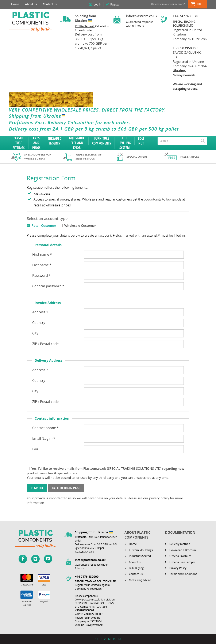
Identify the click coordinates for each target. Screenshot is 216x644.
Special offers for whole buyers (38, 156)
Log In (98, 4)
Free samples (190, 157)
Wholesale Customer (80, 225)
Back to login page (66, 488)
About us (31, 4)
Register (115, 4)
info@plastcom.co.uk (142, 16)
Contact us (50, 4)
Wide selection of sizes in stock (88, 156)
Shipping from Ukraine (38, 116)
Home (15, 4)
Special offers (137, 157)
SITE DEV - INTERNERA (108, 639)
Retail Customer (44, 225)
